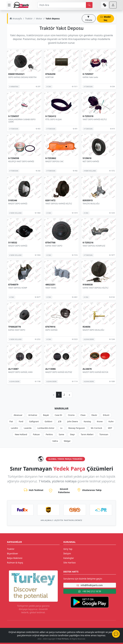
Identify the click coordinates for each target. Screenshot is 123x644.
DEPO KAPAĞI (51, 330)
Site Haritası (70, 563)
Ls (61, 428)
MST (110, 428)
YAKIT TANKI (51, 288)
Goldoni (49, 421)
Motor (39, 19)
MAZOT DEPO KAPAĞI (18, 204)
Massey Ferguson (77, 428)
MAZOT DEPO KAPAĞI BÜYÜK (95, 372)
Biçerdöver (13, 553)
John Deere (73, 421)
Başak (46, 415)
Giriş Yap (68, 549)
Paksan (36, 434)
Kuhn (111, 421)
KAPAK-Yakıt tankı (90, 77)
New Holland (21, 434)
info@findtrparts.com (90, 585)
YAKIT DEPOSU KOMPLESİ (94, 246)
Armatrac (33, 415)
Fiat (11, 421)
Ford (21, 421)
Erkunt (106, 415)
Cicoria (71, 415)
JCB (60, 421)
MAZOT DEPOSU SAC (54, 161)
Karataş (87, 421)
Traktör (29, 19)
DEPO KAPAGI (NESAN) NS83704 (22, 77)
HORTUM (49, 77)
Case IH (58, 415)
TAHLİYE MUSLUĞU (91, 204)
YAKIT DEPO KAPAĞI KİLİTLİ (95, 119)
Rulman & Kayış (15, 563)
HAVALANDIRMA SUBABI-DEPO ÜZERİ (22, 121)
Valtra (55, 441)
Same (62, 434)
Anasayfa (16, 19)
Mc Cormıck (97, 428)
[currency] (105, 5)
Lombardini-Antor (46, 428)
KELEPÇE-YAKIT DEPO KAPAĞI (21, 161)
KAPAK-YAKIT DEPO (54, 246)
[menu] (9, 5)
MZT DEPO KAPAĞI (91, 161)
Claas (83, 415)
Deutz (94, 415)
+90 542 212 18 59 (90, 591)
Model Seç (106, 18)
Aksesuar (18, 415)
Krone (100, 421)
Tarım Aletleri (87, 434)
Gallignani (34, 421)
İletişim (67, 553)
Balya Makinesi (15, 558)
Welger (67, 441)
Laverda (28, 428)
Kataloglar (69, 558)
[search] (89, 5)
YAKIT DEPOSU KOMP (18, 288)
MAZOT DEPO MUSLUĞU (93, 330)
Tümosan (104, 434)
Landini (14, 428)
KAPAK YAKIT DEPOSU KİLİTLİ (95, 288)
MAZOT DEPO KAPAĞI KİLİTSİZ (59, 372)
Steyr (72, 434)
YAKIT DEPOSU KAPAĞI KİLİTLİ (59, 204)
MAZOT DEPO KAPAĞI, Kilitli (20, 372)
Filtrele (89, 18)
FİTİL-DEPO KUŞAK (54, 119)
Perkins (49, 434)
